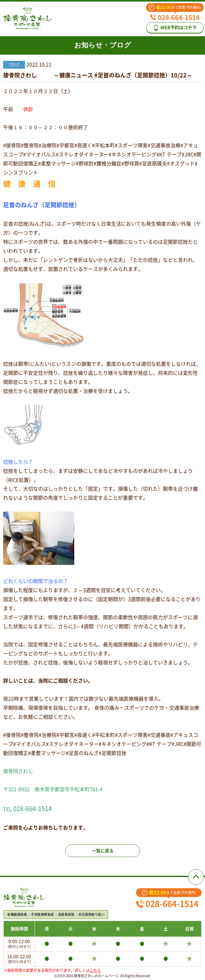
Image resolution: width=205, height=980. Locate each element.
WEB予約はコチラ (175, 28)
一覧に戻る (103, 851)
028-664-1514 (175, 17)
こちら (95, 970)
